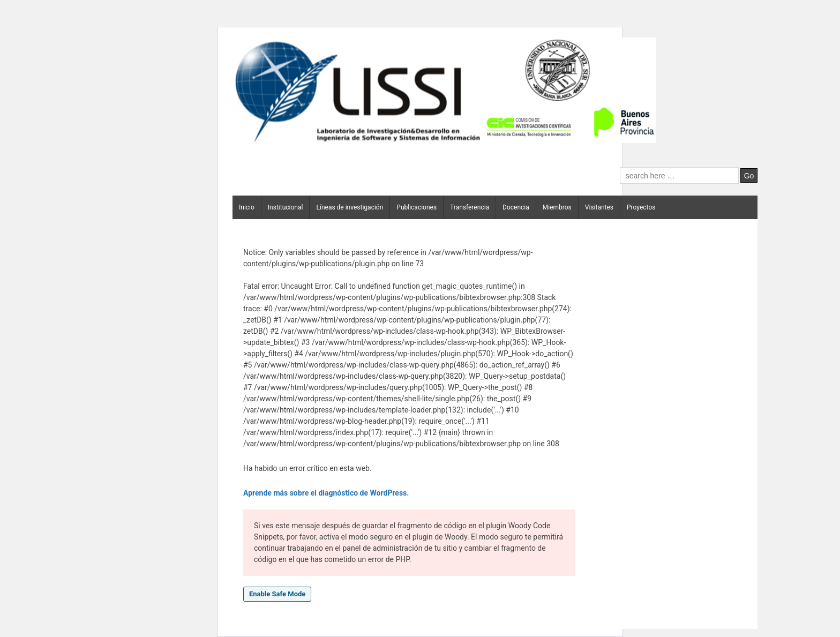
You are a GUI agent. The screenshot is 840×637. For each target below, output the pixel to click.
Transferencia (470, 207)
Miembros (557, 207)
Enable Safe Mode (277, 594)
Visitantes (599, 207)
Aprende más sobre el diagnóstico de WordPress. (326, 493)
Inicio (247, 207)
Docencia (516, 207)
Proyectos (641, 207)
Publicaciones (417, 207)
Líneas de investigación (350, 207)
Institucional (286, 207)
